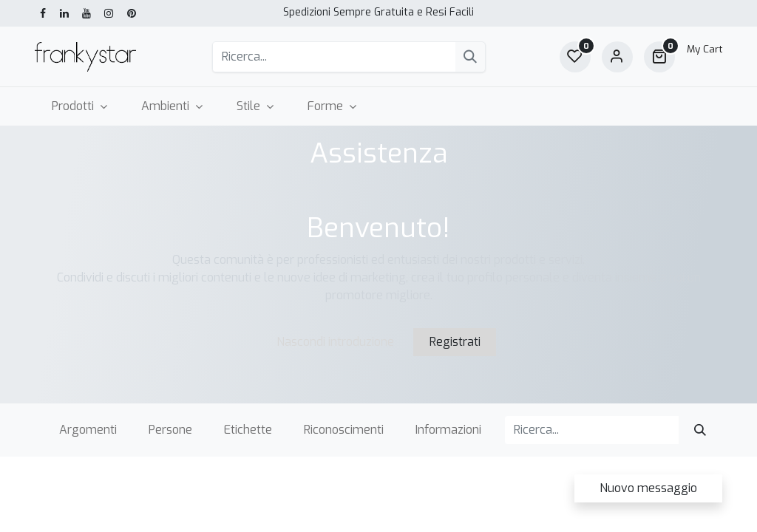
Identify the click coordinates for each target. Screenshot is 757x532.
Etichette (248, 430)
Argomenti (88, 430)
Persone (170, 430)
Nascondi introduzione (335, 342)
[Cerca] (470, 57)
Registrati (455, 342)
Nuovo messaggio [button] (648, 488)
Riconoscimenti (344, 430)
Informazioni (448, 430)
